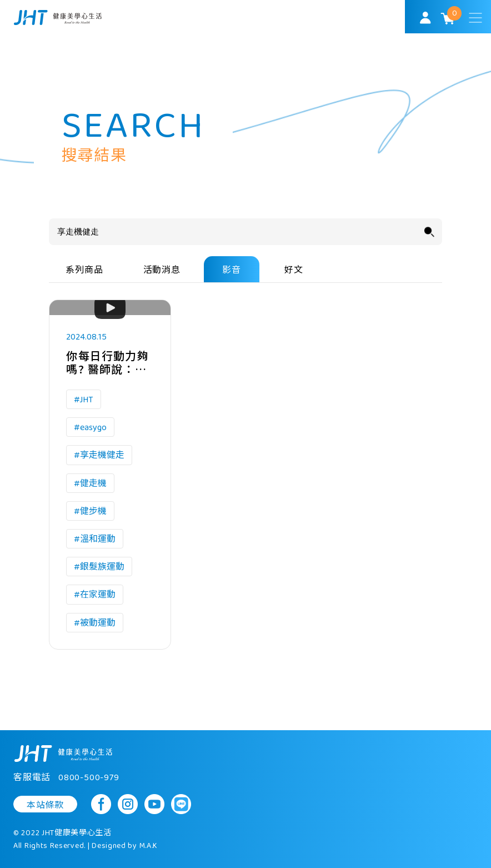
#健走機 (90, 484)
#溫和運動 (95, 539)
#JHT (84, 400)
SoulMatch (58, 18)
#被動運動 (95, 623)
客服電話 (66, 778)
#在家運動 (95, 595)
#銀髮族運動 (99, 567)
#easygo (90, 428)
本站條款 (45, 805)
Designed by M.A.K (125, 846)
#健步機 (90, 512)
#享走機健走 (99, 455)
